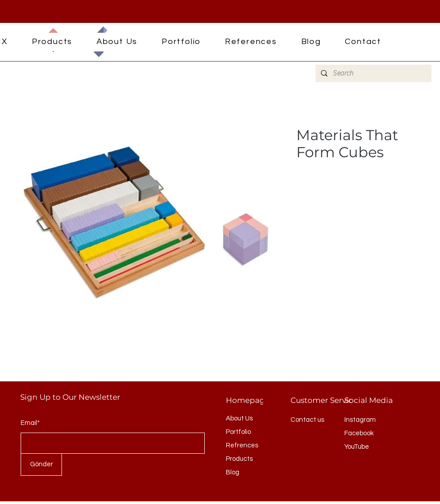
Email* (30, 423)
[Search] (373, 73)
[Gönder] (41, 464)
